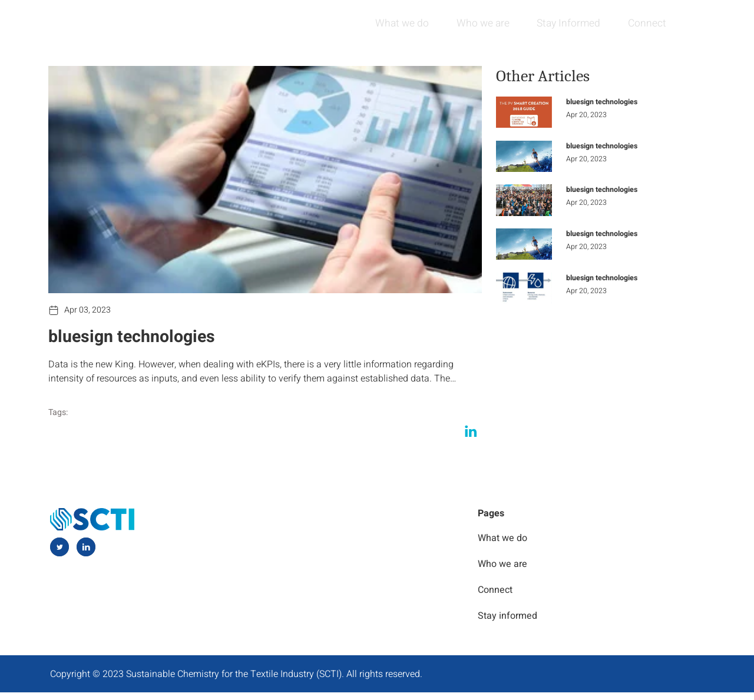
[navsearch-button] (695, 24)
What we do (391, 23)
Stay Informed (563, 23)
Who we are (474, 23)
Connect (644, 23)
